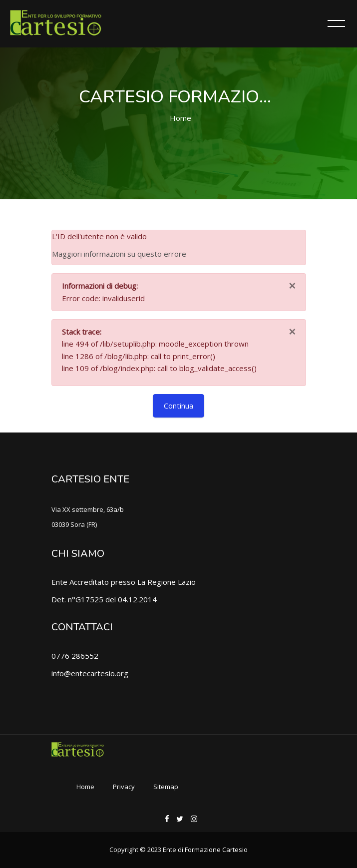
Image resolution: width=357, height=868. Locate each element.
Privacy (124, 787)
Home (180, 118)
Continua (178, 406)
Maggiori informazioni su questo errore (119, 254)
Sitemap (166, 787)
